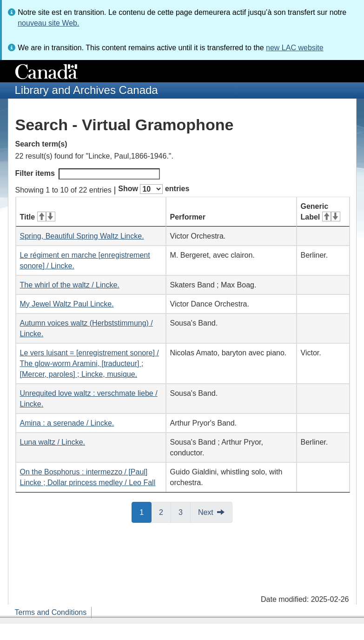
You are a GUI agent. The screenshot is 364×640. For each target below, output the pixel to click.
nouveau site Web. (48, 23)
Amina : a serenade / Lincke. (67, 423)
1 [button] (146, 512)
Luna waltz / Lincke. (53, 442)
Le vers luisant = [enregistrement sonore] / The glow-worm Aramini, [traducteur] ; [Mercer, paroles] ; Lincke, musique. (89, 363)
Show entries (154, 189)
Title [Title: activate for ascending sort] (38, 217)
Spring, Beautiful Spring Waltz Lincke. (82, 236)
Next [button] (206, 512)
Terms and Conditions (51, 612)
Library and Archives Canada (86, 90)
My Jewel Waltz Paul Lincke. (67, 304)
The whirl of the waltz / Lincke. (70, 285)
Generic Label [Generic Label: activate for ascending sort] (321, 212)
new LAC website (295, 48)
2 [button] (165, 512)
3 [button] (185, 512)
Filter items (88, 174)
